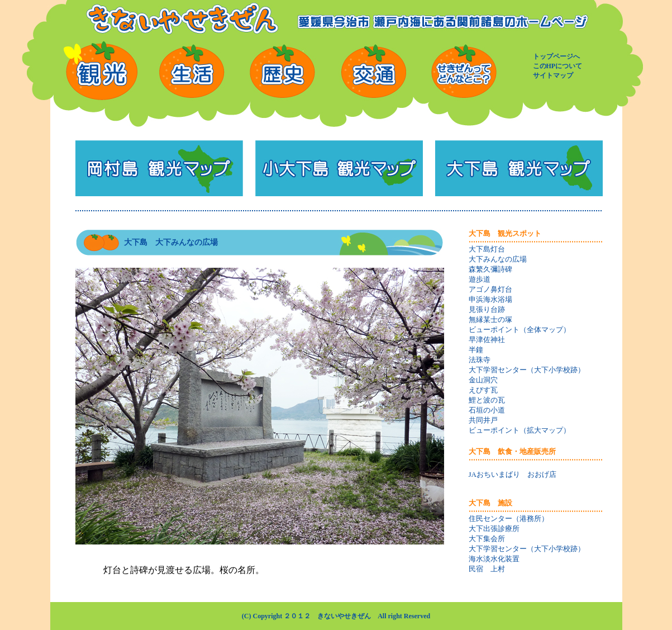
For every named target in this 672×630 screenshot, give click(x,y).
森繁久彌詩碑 (490, 269)
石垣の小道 (487, 410)
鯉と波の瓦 (487, 400)
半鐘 (476, 350)
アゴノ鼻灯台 (490, 289)
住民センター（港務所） (509, 518)
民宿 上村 (487, 569)
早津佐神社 (487, 340)
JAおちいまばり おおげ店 (513, 474)
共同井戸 (483, 420)
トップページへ (556, 56)
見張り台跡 (487, 309)
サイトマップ (553, 75)
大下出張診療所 (494, 529)
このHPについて (558, 66)
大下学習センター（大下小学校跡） (527, 370)
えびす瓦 (483, 390)
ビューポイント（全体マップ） (520, 330)
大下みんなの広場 (498, 259)
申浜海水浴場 (490, 299)
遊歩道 (480, 279)
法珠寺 (480, 360)
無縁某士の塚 (490, 319)
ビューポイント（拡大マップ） (520, 430)
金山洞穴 (483, 380)
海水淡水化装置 (494, 559)
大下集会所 (487, 539)
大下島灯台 (487, 249)
